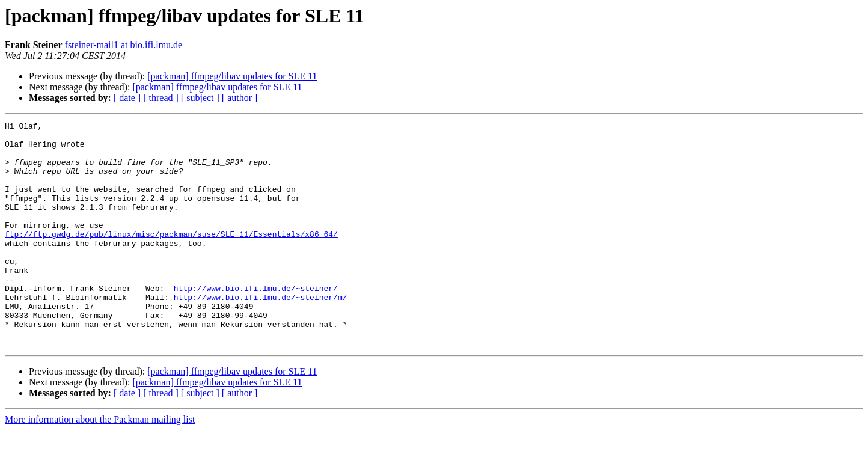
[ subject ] (200, 98)
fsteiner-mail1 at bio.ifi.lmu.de (124, 45)
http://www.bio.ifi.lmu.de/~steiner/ (256, 322)
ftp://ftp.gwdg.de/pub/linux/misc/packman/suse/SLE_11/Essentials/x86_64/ (171, 257)
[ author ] (240, 98)
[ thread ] (161, 98)
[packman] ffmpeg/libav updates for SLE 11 (232, 76)
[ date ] (127, 98)
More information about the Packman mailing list (100, 464)
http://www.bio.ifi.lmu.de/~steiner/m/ (261, 333)
